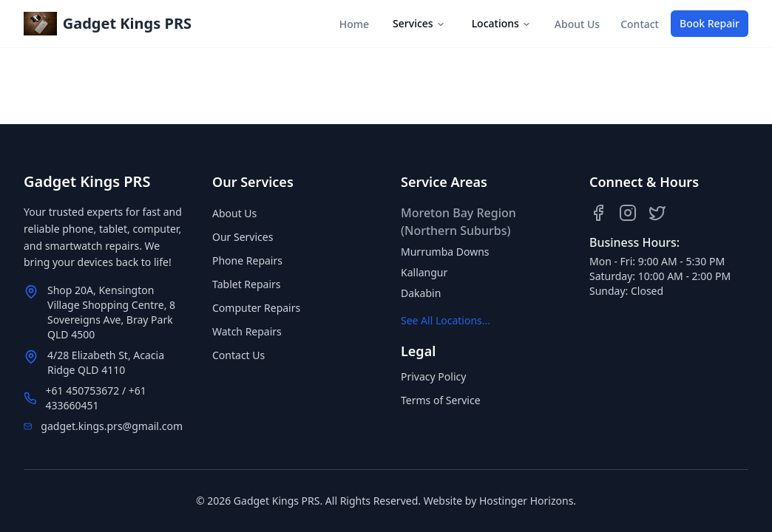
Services (419, 23)
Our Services (243, 237)
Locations (501, 23)
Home (354, 24)
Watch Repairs (247, 331)
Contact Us (238, 355)
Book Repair (710, 23)
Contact (640, 24)
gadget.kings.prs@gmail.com (112, 426)
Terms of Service (441, 400)
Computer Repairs (256, 308)
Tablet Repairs (247, 284)
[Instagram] (628, 213)
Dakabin (421, 293)
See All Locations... (446, 320)
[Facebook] (598, 213)
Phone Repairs (247, 260)
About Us (577, 24)
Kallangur (424, 272)
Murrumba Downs (445, 252)
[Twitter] (657, 213)
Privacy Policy (433, 376)
